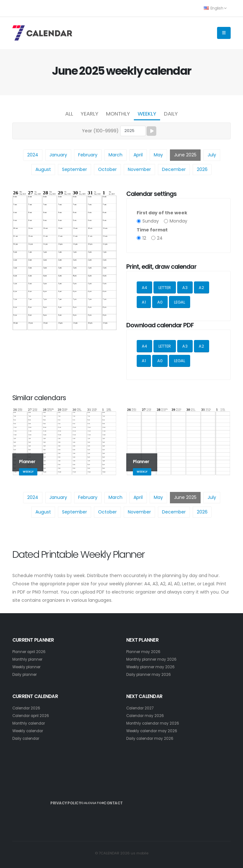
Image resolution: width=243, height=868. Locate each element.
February (88, 155)
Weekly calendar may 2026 (154, 731)
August (43, 169)
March (115, 155)
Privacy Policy (67, 801)
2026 (202, 169)
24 (160, 238)
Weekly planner (28, 667)
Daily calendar (27, 738)
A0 (160, 302)
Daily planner (26, 674)
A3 (185, 288)
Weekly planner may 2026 (153, 667)
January (58, 155)
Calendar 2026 (28, 708)
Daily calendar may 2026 (152, 738)
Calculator (103, 801)
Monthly (118, 114)
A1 (144, 302)
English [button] (215, 8)
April (138, 155)
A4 (144, 288)
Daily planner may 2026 (150, 674)
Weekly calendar (30, 731)
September (75, 169)
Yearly (90, 114)
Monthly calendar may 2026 (155, 723)
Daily (171, 114)
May (158, 155)
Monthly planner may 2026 (153, 659)
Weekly (147, 114)
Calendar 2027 (141, 708)
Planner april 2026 (31, 652)
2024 (33, 155)
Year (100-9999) (100, 131)
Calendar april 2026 (33, 716)
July (212, 155)
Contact (132, 801)
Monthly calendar (30, 723)
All (69, 114)
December (174, 169)
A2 (201, 288)
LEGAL (180, 302)
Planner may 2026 (145, 652)
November (139, 169)
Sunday (151, 221)
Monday (178, 221)
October (107, 169)
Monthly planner (29, 659)
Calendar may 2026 (147, 716)
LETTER (165, 288)
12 (144, 238)
